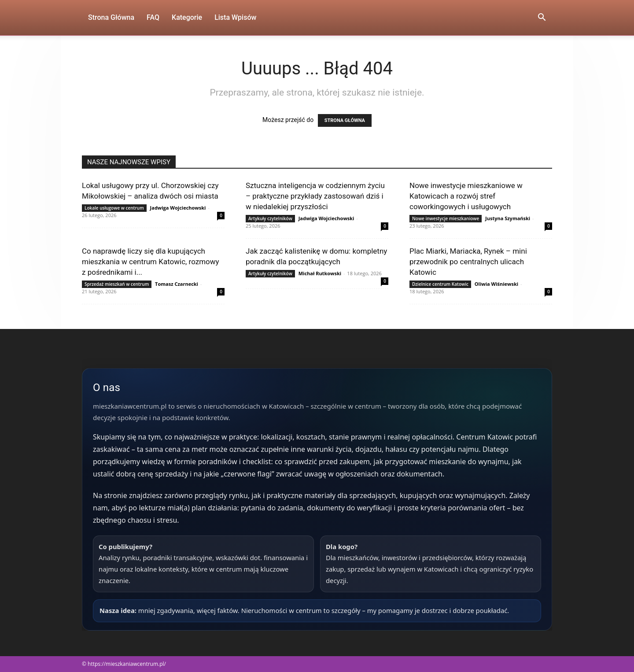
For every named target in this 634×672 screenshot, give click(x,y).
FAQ (153, 17)
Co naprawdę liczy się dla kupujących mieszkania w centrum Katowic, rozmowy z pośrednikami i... (151, 262)
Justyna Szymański (508, 218)
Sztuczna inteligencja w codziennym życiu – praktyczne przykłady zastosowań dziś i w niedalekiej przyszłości (315, 196)
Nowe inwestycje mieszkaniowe (446, 218)
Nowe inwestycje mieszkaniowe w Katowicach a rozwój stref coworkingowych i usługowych (466, 196)
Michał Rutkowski (320, 273)
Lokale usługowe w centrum (114, 208)
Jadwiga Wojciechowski (178, 208)
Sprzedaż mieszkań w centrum (117, 284)
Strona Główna (111, 17)
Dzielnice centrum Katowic (440, 284)
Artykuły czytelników (270, 218)
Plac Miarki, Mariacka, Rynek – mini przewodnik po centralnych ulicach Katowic (468, 262)
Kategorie (187, 17)
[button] (542, 18)
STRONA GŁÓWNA (345, 120)
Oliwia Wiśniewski (496, 284)
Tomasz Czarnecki (177, 284)
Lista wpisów (235, 17)
